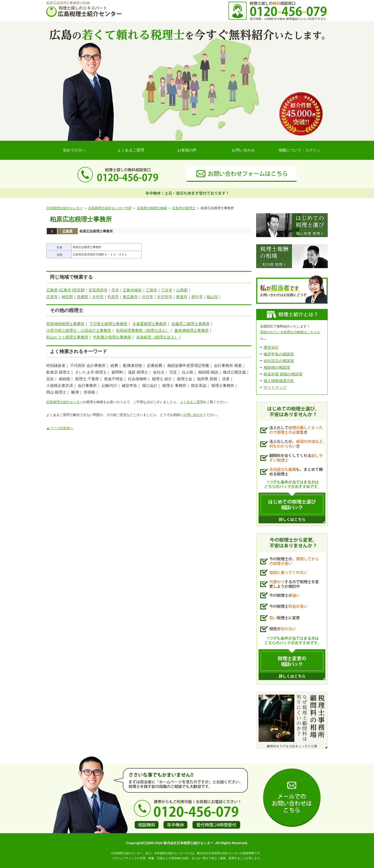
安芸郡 (79, 290)
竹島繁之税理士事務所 (112, 337)
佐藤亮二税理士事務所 (191, 324)
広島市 (66, 290)
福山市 (212, 297)
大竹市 (98, 297)
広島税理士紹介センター (65, 402)
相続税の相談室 (277, 367)
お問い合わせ (243, 150)
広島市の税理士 (184, 208)
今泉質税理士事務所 (150, 324)
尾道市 (182, 297)
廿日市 (147, 297)
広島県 (68, 231)
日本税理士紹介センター (65, 208)
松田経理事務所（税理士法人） (143, 330)
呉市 (115, 290)
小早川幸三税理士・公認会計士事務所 (79, 330)
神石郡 (67, 297)
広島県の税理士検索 (152, 208)
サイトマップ (275, 387)
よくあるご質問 (131, 150)
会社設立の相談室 (279, 361)
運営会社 (271, 347)
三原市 (151, 290)
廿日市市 (165, 297)
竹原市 (113, 297)
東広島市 (130, 297)
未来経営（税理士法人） (157, 337)
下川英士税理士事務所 (108, 324)
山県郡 (182, 290)
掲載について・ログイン (300, 150)
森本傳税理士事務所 (192, 330)
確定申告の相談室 (279, 354)
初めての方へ (74, 150)
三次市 (167, 290)
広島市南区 (132, 290)
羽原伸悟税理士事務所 (65, 324)
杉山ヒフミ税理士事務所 (67, 337)
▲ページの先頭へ (60, 428)
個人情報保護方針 (279, 381)
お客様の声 (187, 150)
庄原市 (52, 297)
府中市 (197, 297)
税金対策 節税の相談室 (283, 374)
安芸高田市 (98, 290)
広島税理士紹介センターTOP (110, 208)
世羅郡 (83, 297)
